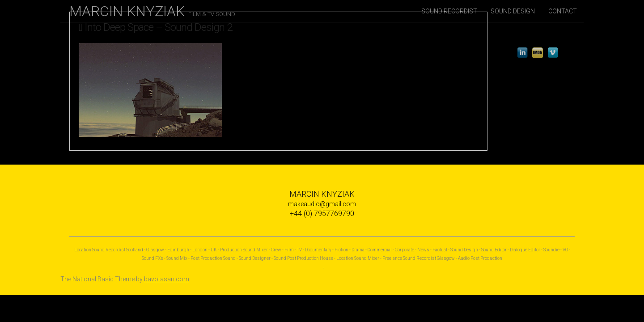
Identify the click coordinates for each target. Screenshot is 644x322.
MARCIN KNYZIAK (152, 11)
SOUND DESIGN (513, 11)
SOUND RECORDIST (449, 11)
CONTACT (563, 11)
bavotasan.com (167, 279)
